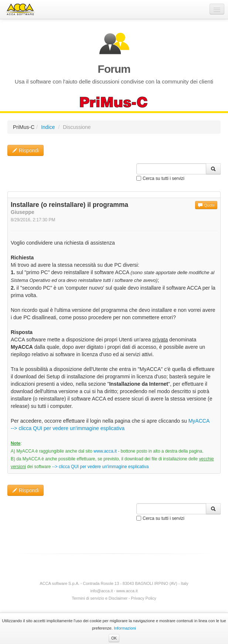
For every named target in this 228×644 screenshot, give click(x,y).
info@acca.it (102, 591)
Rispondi (25, 150)
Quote (206, 205)
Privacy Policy (143, 598)
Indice (48, 127)
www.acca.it (105, 451)
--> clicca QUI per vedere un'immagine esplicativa (68, 428)
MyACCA (199, 421)
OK (114, 638)
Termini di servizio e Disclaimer (100, 598)
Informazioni (125, 628)
